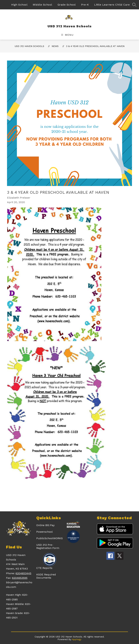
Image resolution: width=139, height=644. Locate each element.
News (55, 46)
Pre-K (85, 5)
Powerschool (44, 532)
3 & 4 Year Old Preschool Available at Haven (95, 46)
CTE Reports (44, 568)
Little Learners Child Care (112, 5)
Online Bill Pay (45, 525)
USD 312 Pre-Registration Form (48, 546)
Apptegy (77, 639)
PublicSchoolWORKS (50, 538)
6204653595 (20, 578)
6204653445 (23, 573)
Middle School (42, 5)
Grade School (67, 5)
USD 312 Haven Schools (29, 46)
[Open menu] (67, 35)
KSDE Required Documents (46, 576)
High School (19, 5)
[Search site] (134, 5)
